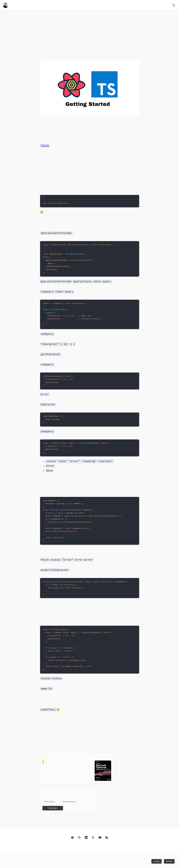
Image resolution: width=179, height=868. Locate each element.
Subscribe (53, 813)
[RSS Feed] (107, 843)
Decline (169, 861)
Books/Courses (92, 5)
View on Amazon (67, 776)
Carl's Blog (11, 5)
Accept (157, 861)
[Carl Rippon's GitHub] (79, 843)
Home (89, 5)
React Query (40, 52)
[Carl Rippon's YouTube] (100, 843)
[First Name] (51, 807)
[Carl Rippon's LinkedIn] (86, 843)
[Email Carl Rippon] (72, 843)
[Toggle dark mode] (174, 5)
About (95, 5)
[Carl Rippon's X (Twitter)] (93, 843)
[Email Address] (80, 807)
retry (40, 735)
